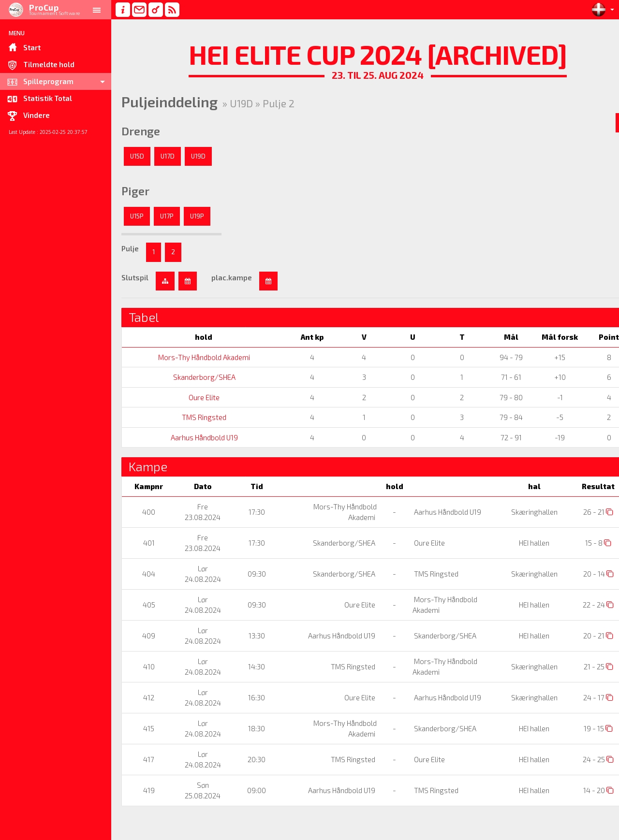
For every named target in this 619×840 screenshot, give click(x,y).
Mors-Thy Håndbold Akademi (199, 357)
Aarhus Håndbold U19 (200, 437)
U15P (137, 216)
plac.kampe (232, 277)
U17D (168, 156)
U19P (197, 216)
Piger (135, 191)
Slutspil (135, 277)
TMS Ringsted (199, 417)
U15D (137, 156)
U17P (167, 216)
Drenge (141, 131)
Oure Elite (199, 397)
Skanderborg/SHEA (200, 377)
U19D (198, 156)
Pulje (130, 248)
